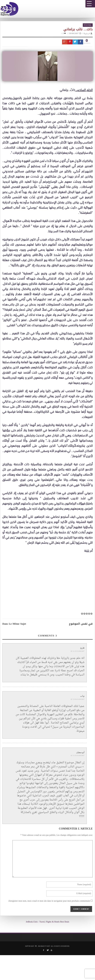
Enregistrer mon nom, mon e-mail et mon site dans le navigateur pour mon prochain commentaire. (49, 901)
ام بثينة (87, 34)
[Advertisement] (49, 582)
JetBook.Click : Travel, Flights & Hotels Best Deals (47, 922)
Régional (88, 25)
